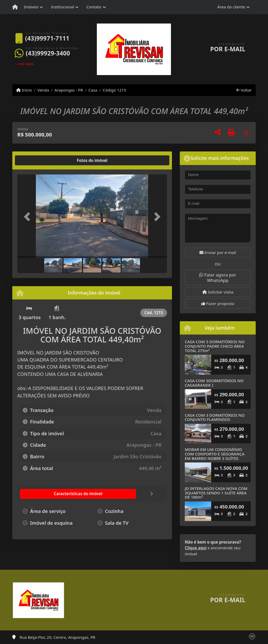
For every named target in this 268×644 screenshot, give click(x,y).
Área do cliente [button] (231, 7)
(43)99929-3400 (48, 53)
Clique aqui (196, 548)
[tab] (34, 160)
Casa (93, 90)
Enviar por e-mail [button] (218, 252)
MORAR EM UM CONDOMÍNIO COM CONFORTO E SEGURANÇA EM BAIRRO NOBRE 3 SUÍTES (215, 454)
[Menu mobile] (15, 7)
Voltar (244, 90)
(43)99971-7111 (47, 38)
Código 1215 (115, 90)
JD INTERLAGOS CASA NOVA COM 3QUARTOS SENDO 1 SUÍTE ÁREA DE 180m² (216, 493)
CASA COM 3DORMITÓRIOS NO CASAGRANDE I (214, 383)
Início (24, 90)
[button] (29, 217)
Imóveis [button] (31, 7)
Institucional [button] (62, 7)
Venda (43, 90)
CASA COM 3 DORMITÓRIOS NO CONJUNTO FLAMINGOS (215, 417)
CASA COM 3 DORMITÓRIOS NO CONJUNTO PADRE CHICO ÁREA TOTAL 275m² (215, 346)
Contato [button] (94, 7)
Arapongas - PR (69, 90)
